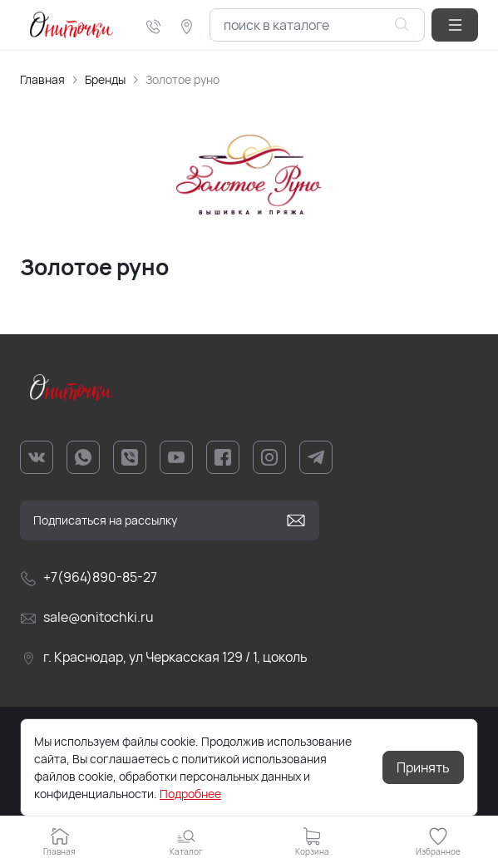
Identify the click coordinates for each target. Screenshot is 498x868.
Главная (42, 79)
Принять (423, 767)
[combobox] (317, 25)
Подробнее (190, 794)
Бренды (105, 79)
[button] (455, 25)
